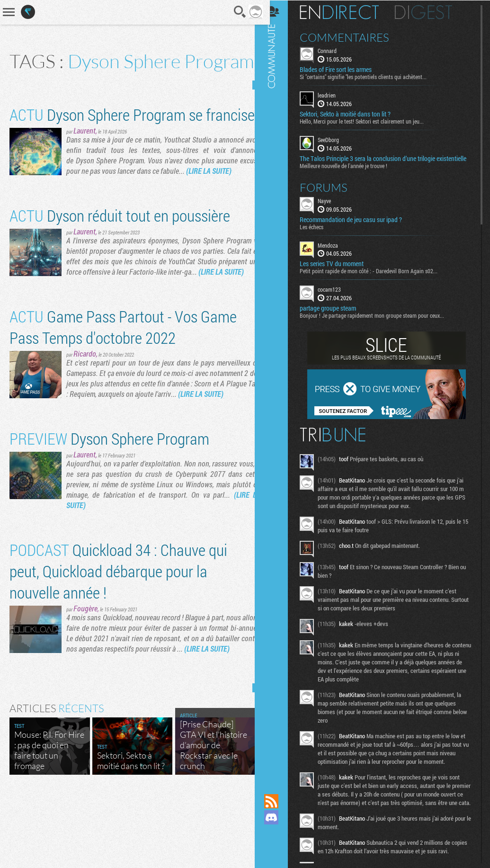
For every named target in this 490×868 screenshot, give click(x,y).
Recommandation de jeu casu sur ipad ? (359, 226)
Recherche (233, 12)
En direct (347, 12)
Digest (432, 12)
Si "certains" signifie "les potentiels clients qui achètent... (371, 76)
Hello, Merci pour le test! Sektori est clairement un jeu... (370, 121)
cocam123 (337, 296)
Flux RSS (279, 801)
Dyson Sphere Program (109, 498)
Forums (332, 194)
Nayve (332, 207)
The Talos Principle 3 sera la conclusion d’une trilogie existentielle (375, 161)
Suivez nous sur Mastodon (279, 833)
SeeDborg (336, 139)
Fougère (85, 668)
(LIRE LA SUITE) (231, 210)
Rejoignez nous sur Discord (279, 817)
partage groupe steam (336, 315)
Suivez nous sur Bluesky (279, 850)
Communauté (279, 388)
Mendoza (336, 252)
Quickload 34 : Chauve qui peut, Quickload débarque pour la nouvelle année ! (118, 631)
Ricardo (85, 403)
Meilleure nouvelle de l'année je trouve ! (352, 172)
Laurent (85, 170)
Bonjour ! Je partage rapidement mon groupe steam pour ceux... (380, 322)
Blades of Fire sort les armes (344, 69)
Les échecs (320, 233)
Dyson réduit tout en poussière (120, 255)
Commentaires (352, 37)
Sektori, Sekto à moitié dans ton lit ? (353, 114)
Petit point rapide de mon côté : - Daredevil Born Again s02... (377, 278)
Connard (335, 50)
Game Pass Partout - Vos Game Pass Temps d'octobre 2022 (123, 376)
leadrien (335, 95)
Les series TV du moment (340, 271)
